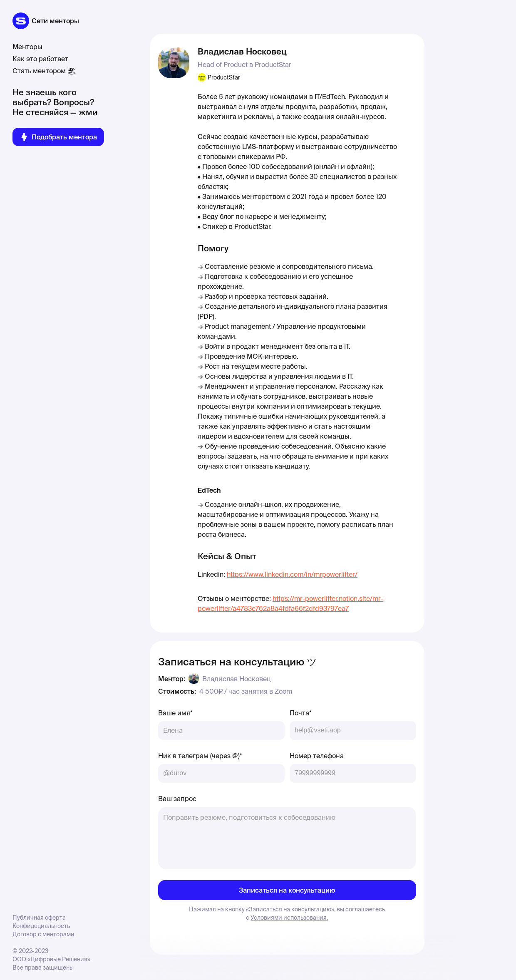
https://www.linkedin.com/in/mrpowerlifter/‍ (292, 574)
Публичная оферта (39, 918)
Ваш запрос (177, 799)
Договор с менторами (43, 934)
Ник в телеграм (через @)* (200, 756)
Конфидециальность (41, 926)
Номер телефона (317, 756)
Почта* (301, 713)
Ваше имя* (175, 713)
